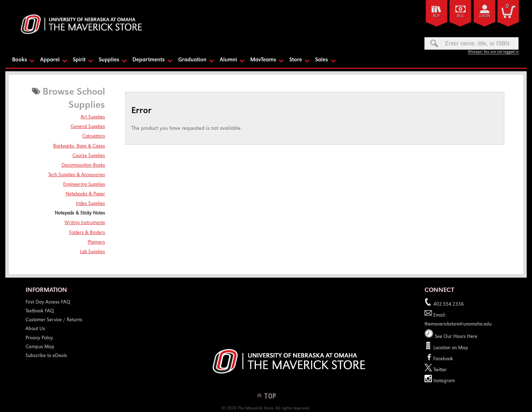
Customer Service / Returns (54, 320)
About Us (35, 329)
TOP (270, 396)
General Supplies (88, 127)
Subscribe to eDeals (46, 356)
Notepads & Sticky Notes (80, 213)
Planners (96, 243)
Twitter (436, 370)
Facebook (439, 359)
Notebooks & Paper (85, 194)
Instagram (440, 381)
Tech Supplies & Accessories (77, 175)
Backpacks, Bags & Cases (79, 146)
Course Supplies (89, 156)
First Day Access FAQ (48, 302)
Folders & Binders (87, 233)
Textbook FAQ (40, 311)
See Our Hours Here (451, 337)
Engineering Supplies (84, 185)
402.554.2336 (444, 305)
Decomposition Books (83, 166)
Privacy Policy (39, 338)
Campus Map (40, 347)
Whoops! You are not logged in (493, 52)
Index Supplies (91, 204)
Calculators (94, 137)
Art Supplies (93, 117)
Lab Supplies (92, 252)
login (484, 16)
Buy (437, 16)
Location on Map (450, 348)
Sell (460, 16)
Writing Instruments (85, 223)
